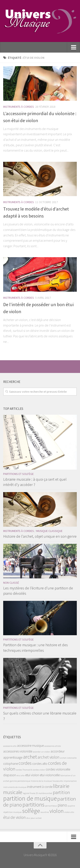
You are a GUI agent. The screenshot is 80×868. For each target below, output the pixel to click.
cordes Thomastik (24, 770)
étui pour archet (34, 818)
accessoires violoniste (18, 751)
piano (62, 805)
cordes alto (40, 763)
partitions (33, 805)
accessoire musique (30, 745)
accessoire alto (10, 746)
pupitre (71, 806)
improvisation (70, 781)
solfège (31, 811)
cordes (25, 763)
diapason (10, 775)
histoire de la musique (41, 781)
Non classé (11, 583)
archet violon (49, 757)
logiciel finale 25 (30, 793)
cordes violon (39, 770)
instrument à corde (40, 787)
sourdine (45, 812)
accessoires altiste (53, 746)
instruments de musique (15, 787)
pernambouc (51, 806)
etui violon (32, 775)
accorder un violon (41, 752)
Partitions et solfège (18, 474)
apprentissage (13, 757)
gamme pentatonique (20, 781)
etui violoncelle (50, 775)
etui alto (21, 775)
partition (61, 792)
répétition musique (12, 812)
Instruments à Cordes (19, 107)
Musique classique (49, 531)
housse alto (58, 781)
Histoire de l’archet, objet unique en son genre (40, 536)
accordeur (58, 751)
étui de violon (15, 817)
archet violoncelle (68, 758)
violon (57, 811)
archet (30, 757)
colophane (11, 763)
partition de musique (30, 798)
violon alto (69, 812)
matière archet (45, 793)
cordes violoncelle (58, 769)
